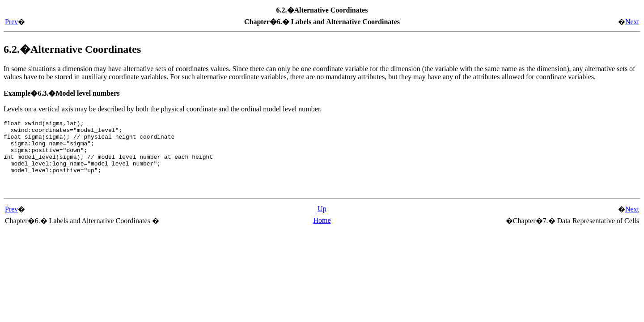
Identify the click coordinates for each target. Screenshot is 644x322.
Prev (11, 22)
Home (322, 232)
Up (322, 221)
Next (632, 22)
